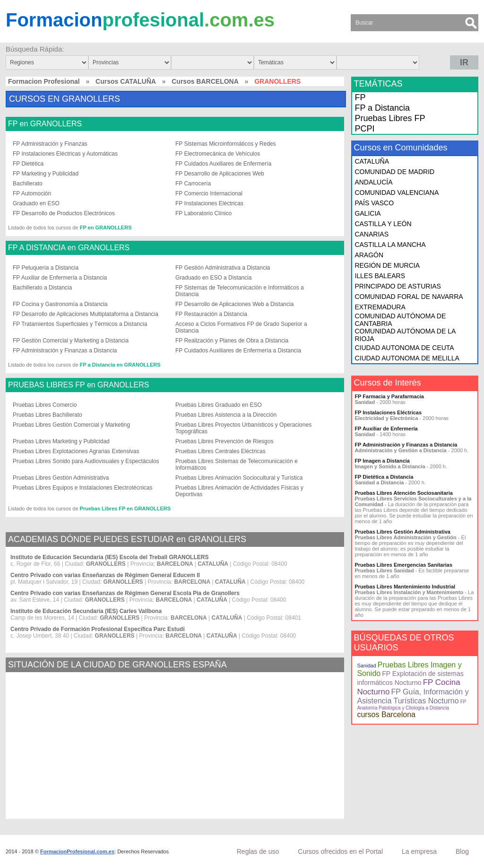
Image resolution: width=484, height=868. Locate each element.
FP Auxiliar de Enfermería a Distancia (60, 278)
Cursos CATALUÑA (126, 81)
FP (360, 97)
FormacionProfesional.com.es (77, 851)
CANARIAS (372, 234)
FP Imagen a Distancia (382, 461)
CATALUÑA (372, 161)
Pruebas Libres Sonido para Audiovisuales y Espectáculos (86, 461)
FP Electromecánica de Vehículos (218, 154)
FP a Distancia (382, 108)
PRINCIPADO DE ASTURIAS (398, 286)
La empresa (419, 851)
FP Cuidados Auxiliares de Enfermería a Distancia (238, 351)
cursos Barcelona (386, 715)
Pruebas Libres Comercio (45, 405)
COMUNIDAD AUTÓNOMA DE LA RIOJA (405, 335)
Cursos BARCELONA (205, 81)
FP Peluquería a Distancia (46, 268)
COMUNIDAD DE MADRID (394, 172)
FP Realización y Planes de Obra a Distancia (232, 341)
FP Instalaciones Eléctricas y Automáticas (65, 154)
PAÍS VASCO (374, 203)
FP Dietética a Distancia (384, 477)
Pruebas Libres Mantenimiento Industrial (405, 587)
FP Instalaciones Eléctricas (209, 203)
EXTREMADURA (380, 307)
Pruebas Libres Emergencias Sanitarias (403, 565)
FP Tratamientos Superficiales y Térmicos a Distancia (80, 324)
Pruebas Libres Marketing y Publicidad (61, 441)
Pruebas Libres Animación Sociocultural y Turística (239, 478)
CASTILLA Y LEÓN (383, 224)
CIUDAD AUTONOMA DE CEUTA (404, 348)
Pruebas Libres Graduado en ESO (219, 405)
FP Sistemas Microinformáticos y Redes (226, 144)
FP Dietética (28, 164)
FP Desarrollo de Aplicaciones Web (220, 174)
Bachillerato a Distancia (42, 288)
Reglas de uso (258, 851)
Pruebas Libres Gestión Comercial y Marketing (71, 425)
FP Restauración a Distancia (211, 314)
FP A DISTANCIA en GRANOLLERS (69, 248)
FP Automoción (32, 193)
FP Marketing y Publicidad (46, 174)
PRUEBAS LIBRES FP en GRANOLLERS (78, 385)
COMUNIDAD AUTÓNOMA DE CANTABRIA (400, 320)
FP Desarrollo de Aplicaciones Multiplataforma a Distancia (86, 314)
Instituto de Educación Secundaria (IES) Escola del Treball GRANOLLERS (109, 557)
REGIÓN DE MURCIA (387, 265)
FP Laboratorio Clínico (203, 213)
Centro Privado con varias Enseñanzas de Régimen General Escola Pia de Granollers (125, 593)
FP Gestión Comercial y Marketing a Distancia (71, 341)
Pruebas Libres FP (390, 118)
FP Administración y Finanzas (50, 144)
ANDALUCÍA (373, 182)
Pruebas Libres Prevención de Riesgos (224, 441)
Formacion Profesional (44, 81)
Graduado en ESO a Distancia (213, 278)
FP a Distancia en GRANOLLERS (120, 365)
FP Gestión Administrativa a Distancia (223, 268)
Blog (462, 851)
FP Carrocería (193, 184)
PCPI (364, 129)
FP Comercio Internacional (209, 193)
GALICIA (367, 213)
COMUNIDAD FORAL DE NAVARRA (409, 297)
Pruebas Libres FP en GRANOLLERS (125, 509)
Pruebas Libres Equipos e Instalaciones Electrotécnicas (83, 488)
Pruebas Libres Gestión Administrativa (61, 478)
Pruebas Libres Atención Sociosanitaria (403, 493)
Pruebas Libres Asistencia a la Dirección (226, 415)
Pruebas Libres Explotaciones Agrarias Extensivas (76, 451)
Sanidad (366, 666)
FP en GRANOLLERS (45, 124)
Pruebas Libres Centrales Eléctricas (220, 451)
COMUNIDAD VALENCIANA (397, 193)
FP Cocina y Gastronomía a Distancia (60, 304)
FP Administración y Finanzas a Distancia (65, 351)
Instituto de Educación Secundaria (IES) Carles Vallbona (86, 611)
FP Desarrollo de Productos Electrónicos (64, 213)
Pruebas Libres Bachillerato (48, 415)
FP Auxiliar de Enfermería (386, 429)
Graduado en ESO (36, 203)
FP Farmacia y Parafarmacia (389, 396)
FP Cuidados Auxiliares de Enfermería (223, 164)
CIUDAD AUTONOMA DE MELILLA (407, 358)
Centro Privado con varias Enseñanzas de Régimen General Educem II (105, 575)
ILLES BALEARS (380, 276)
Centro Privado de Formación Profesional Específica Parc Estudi (98, 629)
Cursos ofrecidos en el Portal (340, 851)
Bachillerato (28, 184)
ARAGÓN (369, 255)
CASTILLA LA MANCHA (390, 245)
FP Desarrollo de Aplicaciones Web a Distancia (234, 304)
